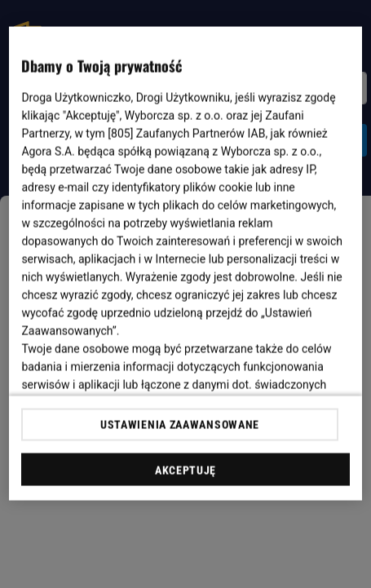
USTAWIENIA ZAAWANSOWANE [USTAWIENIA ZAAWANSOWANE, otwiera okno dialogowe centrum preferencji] (180, 424)
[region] (185, 264)
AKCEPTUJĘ (185, 470)
